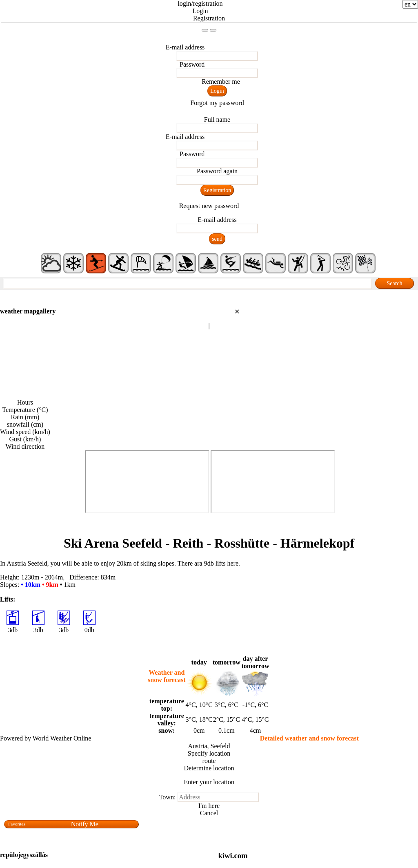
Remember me (221, 82)
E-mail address (185, 47)
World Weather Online (62, 738)
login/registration (200, 3)
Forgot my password (217, 103)
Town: (168, 797)
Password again (217, 171)
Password (192, 64)
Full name (217, 120)
